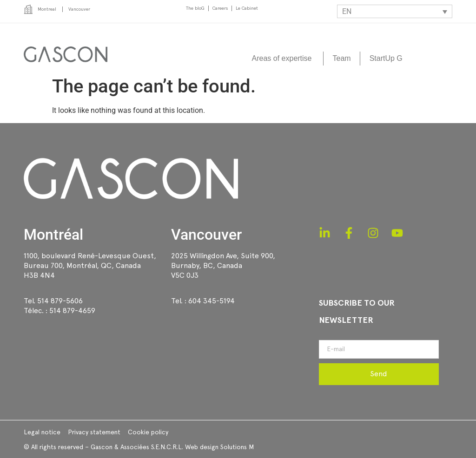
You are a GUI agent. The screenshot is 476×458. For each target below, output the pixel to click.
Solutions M (237, 447)
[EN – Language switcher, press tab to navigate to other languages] (395, 11)
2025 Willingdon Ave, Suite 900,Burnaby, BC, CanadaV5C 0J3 (223, 265)
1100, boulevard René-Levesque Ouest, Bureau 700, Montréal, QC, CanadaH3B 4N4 (90, 265)
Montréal (53, 235)
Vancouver (206, 235)
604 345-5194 (212, 301)
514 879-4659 (72, 311)
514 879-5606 (60, 301)
